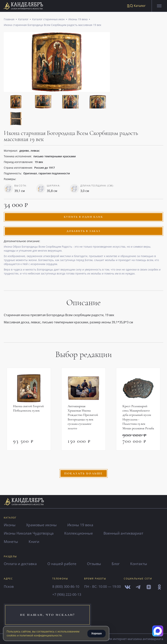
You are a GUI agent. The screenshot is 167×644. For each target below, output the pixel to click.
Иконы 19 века (78, 20)
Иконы (10, 525)
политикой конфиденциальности (41, 635)
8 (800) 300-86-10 (66, 586)
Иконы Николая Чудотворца (30, 533)
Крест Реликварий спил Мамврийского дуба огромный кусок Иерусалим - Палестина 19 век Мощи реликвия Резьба (137, 420)
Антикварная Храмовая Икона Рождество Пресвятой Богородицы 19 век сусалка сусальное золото (83, 418)
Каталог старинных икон (48, 20)
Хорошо (96, 633)
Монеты (11, 541)
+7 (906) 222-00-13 (67, 594)
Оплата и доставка (21, 564)
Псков (9, 586)
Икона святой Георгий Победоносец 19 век (29, 409)
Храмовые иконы (43, 525)
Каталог (23, 20)
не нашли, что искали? (42, 615)
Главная (9, 20)
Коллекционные (81, 533)
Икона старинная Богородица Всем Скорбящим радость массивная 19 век (53, 25)
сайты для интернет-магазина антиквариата (128, 639)
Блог (118, 564)
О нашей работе (63, 564)
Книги (35, 541)
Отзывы (96, 564)
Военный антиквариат (127, 533)
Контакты (142, 564)
